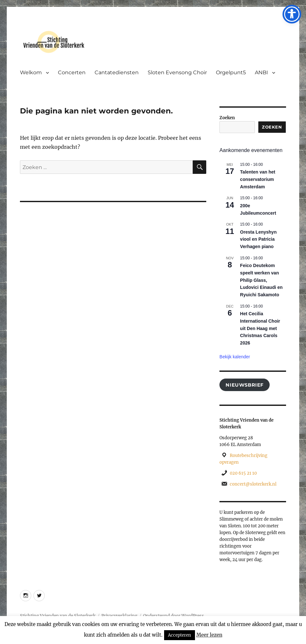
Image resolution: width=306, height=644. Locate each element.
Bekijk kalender (235, 357)
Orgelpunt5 (231, 72)
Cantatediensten (117, 72)
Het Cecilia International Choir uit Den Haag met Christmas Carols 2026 (260, 328)
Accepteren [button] (180, 635)
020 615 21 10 (243, 473)
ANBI (261, 72)
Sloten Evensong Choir (177, 72)
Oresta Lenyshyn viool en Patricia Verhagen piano (258, 239)
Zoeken (227, 118)
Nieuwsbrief (245, 385)
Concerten (72, 72)
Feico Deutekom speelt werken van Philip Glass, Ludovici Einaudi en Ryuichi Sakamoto (261, 280)
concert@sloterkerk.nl (253, 484)
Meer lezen (209, 635)
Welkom (31, 72)
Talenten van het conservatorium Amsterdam (258, 179)
